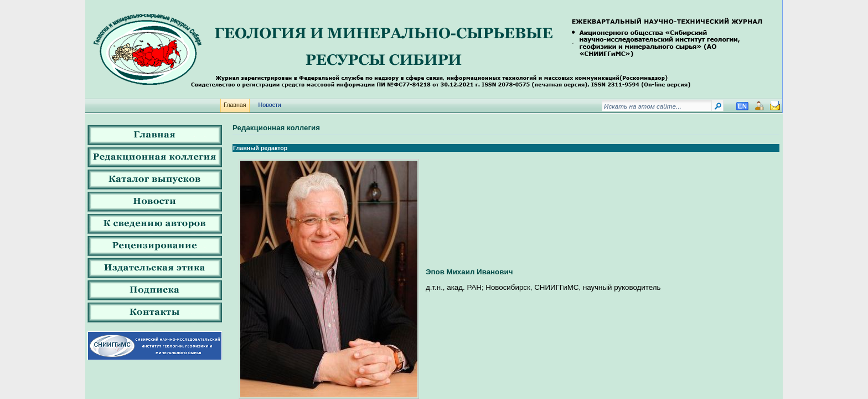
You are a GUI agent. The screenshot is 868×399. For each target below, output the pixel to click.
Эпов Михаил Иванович (469, 272)
